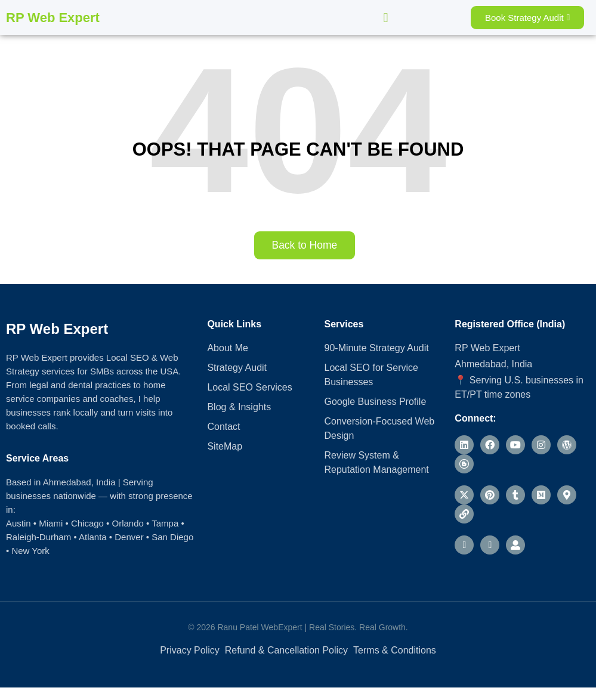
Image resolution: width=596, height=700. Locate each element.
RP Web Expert (53, 18)
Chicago (87, 523)
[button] (386, 18)
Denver (129, 537)
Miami (51, 523)
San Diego (172, 537)
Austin (18, 523)
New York (30, 551)
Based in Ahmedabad (49, 482)
